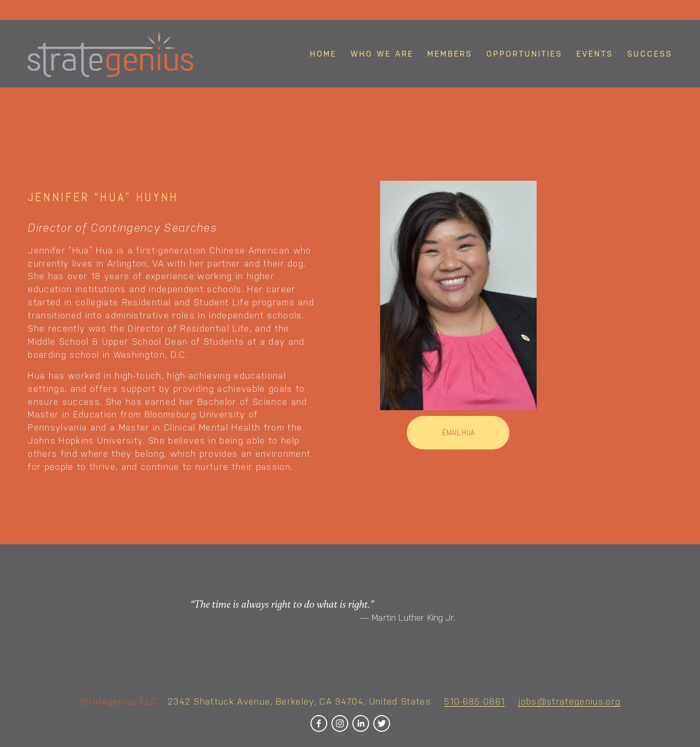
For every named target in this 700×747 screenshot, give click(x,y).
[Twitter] (382, 723)
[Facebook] (319, 723)
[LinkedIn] (361, 723)
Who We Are (382, 54)
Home (323, 54)
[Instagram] (340, 723)
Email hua (459, 432)
